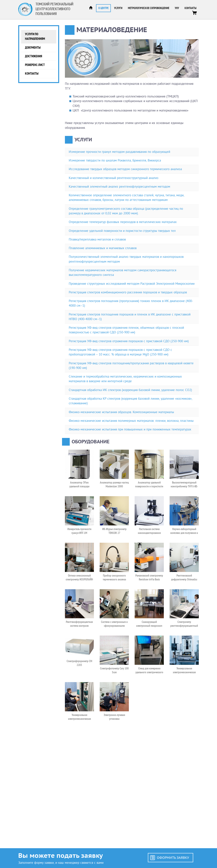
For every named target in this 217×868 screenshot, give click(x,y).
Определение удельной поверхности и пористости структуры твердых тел (122, 231)
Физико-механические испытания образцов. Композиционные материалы (121, 412)
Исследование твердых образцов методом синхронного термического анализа (125, 169)
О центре (103, 8)
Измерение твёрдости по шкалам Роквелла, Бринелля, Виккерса (115, 160)
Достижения (34, 56)
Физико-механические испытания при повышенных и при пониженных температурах (130, 429)
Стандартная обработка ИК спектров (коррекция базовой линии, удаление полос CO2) (130, 390)
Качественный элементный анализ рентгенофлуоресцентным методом (119, 187)
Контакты (190, 8)
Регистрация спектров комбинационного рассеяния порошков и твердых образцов (128, 292)
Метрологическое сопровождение (149, 8)
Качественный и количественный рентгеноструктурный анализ (114, 178)
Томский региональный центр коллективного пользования (54, 9)
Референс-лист (35, 65)
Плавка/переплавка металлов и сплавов (97, 239)
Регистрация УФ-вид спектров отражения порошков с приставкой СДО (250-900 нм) (129, 341)
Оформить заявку (173, 858)
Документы (33, 48)
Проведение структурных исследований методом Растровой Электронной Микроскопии (132, 284)
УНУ (177, 8)
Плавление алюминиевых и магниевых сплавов (103, 248)
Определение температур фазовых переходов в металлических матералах (123, 222)
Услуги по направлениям (35, 36)
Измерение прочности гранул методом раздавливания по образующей (119, 152)
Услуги (118, 8)
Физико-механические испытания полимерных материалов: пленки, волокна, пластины (131, 421)
